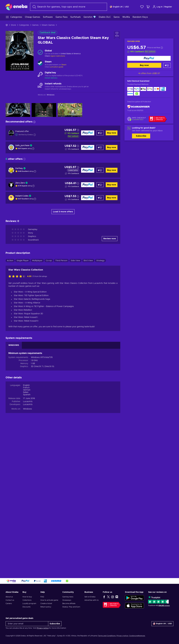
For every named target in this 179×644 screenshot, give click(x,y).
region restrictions (58, 56)
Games (35, 25)
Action (10, 406)
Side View (75, 406)
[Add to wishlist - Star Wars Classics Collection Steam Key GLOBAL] (117, 35)
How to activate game (49, 600)
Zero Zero (20, 183)
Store (13, 25)
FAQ (42, 597)
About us (9, 597)
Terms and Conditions (107, 636)
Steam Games (48, 25)
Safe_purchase (22, 146)
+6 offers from (149, 73)
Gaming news (68, 597)
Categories (24, 25)
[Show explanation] (33, 149)
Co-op (49, 406)
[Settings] (119, 7)
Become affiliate (69, 603)
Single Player (23, 406)
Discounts (27, 607)
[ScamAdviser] (138, 107)
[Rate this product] (18, 422)
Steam (64, 65)
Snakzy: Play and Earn (71, 607)
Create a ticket (46, 603)
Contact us (10, 600)
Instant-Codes (22, 196)
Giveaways (67, 600)
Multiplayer (37, 406)
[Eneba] (16, 7)
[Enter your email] (27, 624)
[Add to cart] (167, 65)
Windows (27, 555)
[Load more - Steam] (40, 63)
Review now (110, 384)
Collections (27, 600)
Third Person (61, 406)
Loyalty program (29, 603)
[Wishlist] (142, 7)
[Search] (69, 7)
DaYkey (19, 168)
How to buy (27, 597)
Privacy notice (43, 628)
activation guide (57, 67)
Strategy (100, 406)
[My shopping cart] (148, 7)
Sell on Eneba (90, 597)
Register (168, 7)
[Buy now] (149, 58)
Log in (157, 7)
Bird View (88, 406)
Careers (9, 603)
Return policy (46, 607)
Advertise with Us (92, 600)
